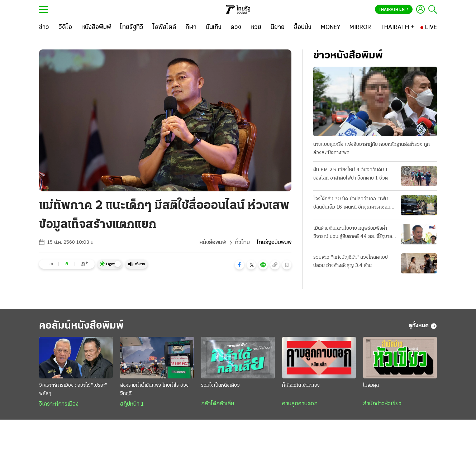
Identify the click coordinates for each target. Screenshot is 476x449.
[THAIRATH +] (398, 28)
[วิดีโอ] (65, 28)
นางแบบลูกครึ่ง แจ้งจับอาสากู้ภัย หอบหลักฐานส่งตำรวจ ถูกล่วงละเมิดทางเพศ (372, 149)
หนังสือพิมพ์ (213, 243)
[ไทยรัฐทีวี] (132, 28)
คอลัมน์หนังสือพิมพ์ (81, 326)
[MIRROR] (360, 28)
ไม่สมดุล (371, 385)
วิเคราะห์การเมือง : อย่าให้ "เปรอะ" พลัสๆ (73, 390)
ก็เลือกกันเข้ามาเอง (301, 385)
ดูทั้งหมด (423, 326)
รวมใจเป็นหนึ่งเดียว (220, 385)
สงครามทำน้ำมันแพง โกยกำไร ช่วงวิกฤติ (154, 390)
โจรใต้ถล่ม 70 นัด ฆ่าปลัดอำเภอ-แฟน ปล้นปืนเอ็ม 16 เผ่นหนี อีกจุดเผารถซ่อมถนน (352, 204)
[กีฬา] (191, 28)
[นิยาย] (278, 28)
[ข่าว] (44, 28)
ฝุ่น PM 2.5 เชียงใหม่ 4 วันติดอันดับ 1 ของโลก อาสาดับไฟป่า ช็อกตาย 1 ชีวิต (351, 174)
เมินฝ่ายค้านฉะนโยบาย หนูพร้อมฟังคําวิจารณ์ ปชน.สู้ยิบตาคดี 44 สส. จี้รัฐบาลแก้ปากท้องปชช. (353, 233)
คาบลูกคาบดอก (300, 404)
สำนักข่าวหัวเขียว (382, 404)
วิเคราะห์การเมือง (59, 404)
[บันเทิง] (214, 28)
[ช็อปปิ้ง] (303, 28)
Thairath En (394, 10)
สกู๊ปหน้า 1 (132, 404)
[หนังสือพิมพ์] (96, 28)
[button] (239, 265)
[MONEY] (331, 28)
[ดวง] (236, 28)
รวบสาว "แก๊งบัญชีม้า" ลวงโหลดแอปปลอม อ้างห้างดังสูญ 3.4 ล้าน (351, 262)
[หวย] (256, 28)
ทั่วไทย (242, 243)
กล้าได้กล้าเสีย (218, 404)
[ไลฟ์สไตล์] (164, 28)
